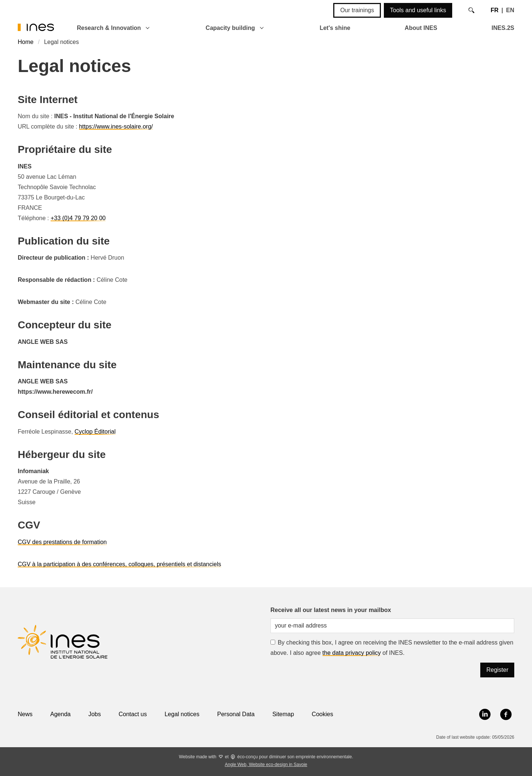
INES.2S (503, 28)
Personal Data (236, 714)
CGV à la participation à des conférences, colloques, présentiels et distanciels (120, 564)
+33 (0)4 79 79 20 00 (78, 218)
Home (26, 42)
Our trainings (357, 10)
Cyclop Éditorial (95, 432)
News (25, 714)
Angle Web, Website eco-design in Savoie (266, 765)
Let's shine (335, 28)
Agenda (60, 714)
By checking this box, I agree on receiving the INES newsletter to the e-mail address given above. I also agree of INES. (392, 648)
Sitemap (283, 714)
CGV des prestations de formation (62, 542)
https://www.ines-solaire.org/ (116, 127)
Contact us (133, 714)
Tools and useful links (418, 10)
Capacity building (230, 28)
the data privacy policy (352, 653)
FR (495, 10)
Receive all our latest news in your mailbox (331, 610)
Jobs (95, 714)
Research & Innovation (109, 28)
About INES (421, 28)
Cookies (323, 714)
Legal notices (182, 714)
